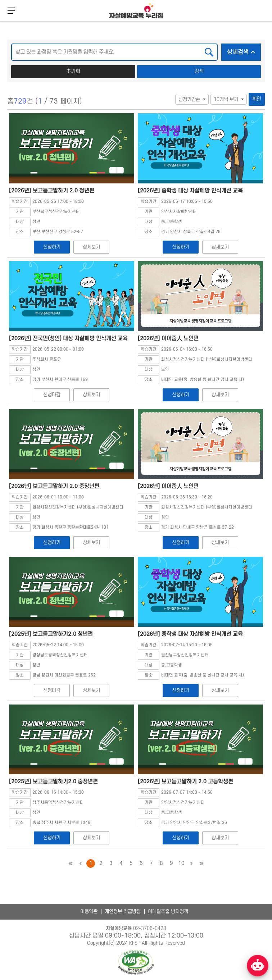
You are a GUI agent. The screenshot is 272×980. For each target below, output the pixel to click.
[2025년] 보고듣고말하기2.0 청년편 (51, 634)
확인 (257, 99)
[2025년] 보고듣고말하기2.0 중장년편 (53, 781)
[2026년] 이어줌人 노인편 (168, 338)
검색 (199, 71)
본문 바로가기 (0, 21)
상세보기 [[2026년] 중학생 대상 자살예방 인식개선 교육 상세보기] (220, 247)
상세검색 (244, 50)
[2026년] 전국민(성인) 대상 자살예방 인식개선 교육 (68, 338)
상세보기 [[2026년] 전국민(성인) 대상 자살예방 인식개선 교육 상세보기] (91, 395)
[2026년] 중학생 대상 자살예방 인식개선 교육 (190, 191)
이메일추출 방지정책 (168, 911)
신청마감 (52, 395)
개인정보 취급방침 (123, 911)
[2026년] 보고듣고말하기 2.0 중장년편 (54, 486)
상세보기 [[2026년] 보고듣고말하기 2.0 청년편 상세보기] (91, 247)
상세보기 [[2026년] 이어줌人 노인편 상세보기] (220, 395)
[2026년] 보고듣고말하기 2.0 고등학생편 (185, 781)
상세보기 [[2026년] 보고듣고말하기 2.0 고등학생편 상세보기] (220, 838)
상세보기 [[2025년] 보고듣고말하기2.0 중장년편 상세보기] (91, 838)
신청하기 (52, 247)
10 (181, 863)
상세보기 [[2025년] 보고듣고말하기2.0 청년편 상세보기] (91, 690)
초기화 (73, 71)
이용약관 (89, 911)
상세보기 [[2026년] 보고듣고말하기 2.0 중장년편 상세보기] (91, 543)
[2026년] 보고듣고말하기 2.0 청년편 (52, 191)
